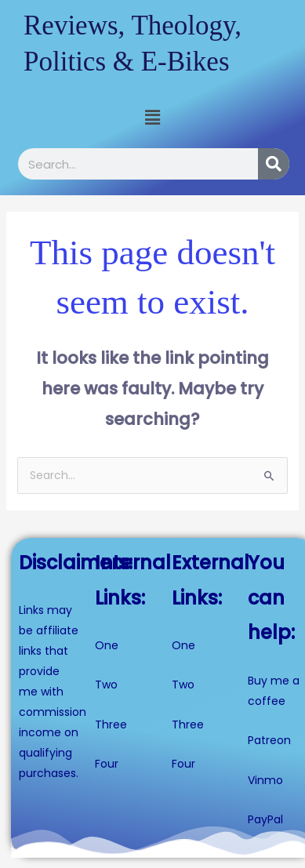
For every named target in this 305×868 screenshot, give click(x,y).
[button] (152, 118)
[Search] (274, 164)
